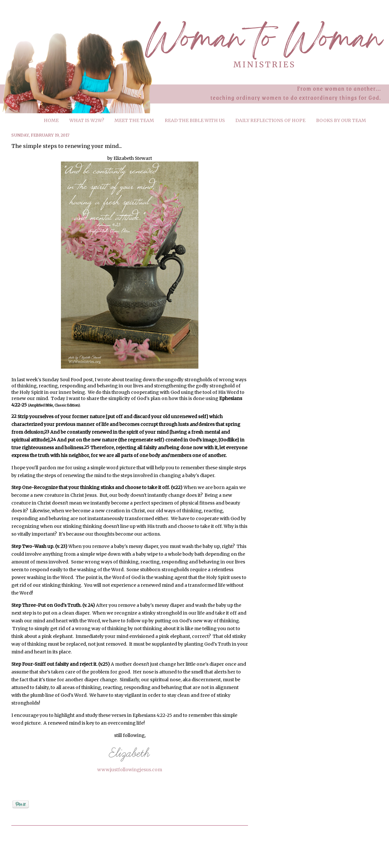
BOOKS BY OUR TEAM (341, 120)
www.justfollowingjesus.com (130, 770)
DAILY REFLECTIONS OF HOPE (270, 120)
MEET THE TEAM (134, 120)
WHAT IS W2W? (87, 120)
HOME (51, 120)
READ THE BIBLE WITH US (195, 120)
